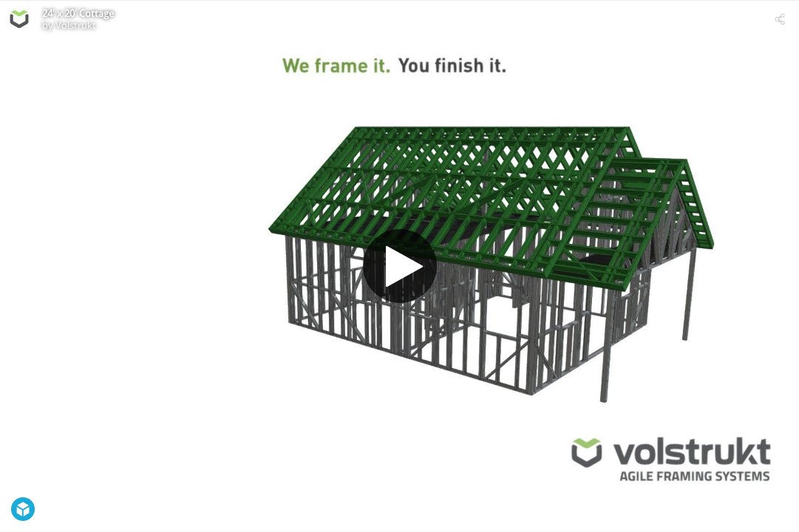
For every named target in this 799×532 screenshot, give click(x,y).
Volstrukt (76, 25)
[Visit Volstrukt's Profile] (19, 19)
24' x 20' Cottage (78, 13)
